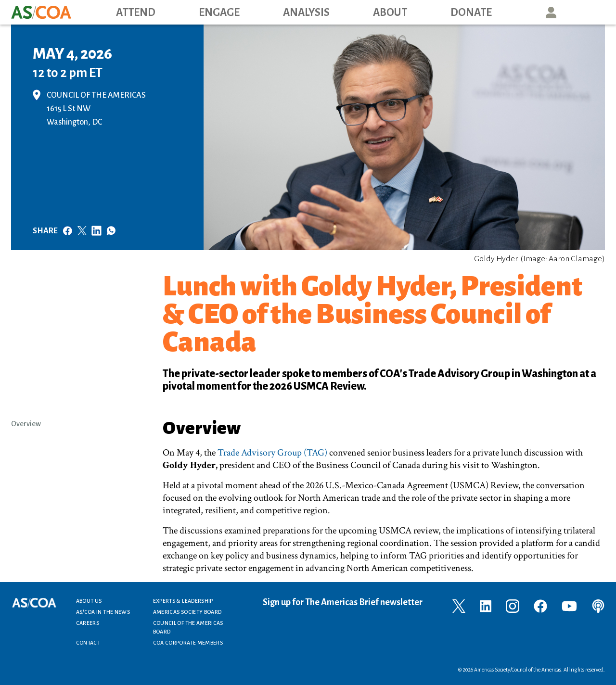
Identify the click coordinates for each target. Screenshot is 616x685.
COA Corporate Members (188, 643)
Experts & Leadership (183, 601)
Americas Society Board (187, 612)
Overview (26, 424)
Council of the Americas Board (188, 627)
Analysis (306, 13)
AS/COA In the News (103, 612)
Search (595, 12)
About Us (89, 601)
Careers (88, 623)
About (390, 13)
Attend (136, 13)
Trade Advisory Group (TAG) (272, 453)
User (551, 12)
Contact (88, 643)
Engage (219, 13)
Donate (471, 13)
